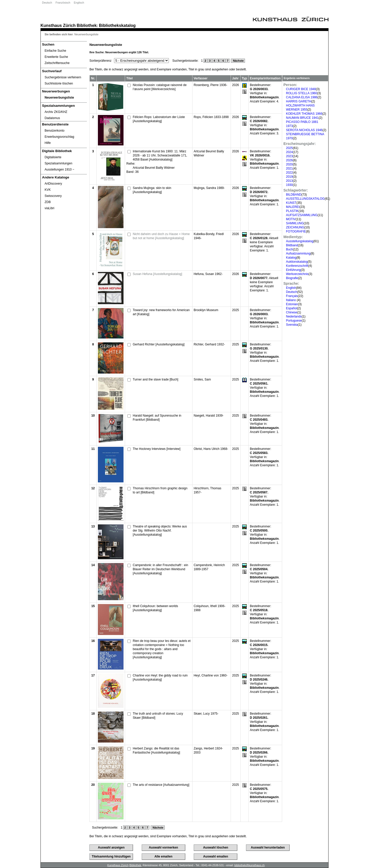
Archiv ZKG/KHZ (56, 112)
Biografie (292, 278)
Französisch (63, 3)
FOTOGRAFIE (296, 231)
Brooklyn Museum (206, 310)
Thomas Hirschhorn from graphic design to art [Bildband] (160, 490)
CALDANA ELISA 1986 (302, 97)
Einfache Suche (55, 51)
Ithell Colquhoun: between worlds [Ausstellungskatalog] (155, 608)
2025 (289, 148)
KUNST (291, 203)
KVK (48, 190)
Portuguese (294, 321)
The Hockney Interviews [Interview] (157, 449)
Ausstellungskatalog (300, 241)
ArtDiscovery (53, 184)
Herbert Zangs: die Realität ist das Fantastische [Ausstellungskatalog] (156, 750)
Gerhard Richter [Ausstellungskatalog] (159, 344)
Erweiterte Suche (56, 57)
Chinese (292, 312)
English (291, 288)
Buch (289, 249)
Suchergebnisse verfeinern (63, 77)
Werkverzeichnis (297, 274)
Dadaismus (52, 118)
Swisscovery (53, 196)
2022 (289, 173)
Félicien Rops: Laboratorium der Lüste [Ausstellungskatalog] (159, 119)
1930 (289, 185)
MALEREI (293, 207)
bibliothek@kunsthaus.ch (249, 865)
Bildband (292, 245)
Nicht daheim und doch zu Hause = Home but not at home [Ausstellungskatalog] (161, 236)
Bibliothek (87, 25)
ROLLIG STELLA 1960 (301, 93)
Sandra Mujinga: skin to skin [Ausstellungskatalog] (152, 190)
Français (292, 296)
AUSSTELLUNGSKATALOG (305, 199)
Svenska (292, 325)
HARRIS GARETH (299, 101)
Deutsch (47, 3)
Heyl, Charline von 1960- (211, 675)
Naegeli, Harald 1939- (209, 416)
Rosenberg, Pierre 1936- (211, 85)
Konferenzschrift (297, 266)
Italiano (291, 300)
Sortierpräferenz (100, 61)
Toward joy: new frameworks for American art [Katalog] (161, 312)
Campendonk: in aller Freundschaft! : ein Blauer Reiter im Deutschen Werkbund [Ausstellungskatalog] (160, 569)
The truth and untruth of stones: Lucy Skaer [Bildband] (158, 716)
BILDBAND (294, 195)
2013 (289, 181)
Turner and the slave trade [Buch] (156, 379)
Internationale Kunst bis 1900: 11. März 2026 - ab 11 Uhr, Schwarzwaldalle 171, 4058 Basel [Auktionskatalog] (160, 155)
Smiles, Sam (202, 379)
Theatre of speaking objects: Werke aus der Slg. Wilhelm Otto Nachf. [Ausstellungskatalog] (160, 531)
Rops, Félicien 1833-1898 (211, 117)
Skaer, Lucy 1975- (206, 714)
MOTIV (291, 219)
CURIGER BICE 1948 (301, 89)
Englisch (79, 3)
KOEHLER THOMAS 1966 (304, 114)
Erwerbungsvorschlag (59, 137)
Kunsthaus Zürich (58, 25)
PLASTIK (292, 211)
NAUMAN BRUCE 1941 (302, 118)
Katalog (291, 258)
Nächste (238, 61)
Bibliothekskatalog (117, 25)
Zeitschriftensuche (57, 63)
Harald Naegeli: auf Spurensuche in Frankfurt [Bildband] (157, 418)
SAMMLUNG (295, 223)
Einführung (293, 270)
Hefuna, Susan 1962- (208, 274)
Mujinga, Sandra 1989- (209, 188)
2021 (289, 168)
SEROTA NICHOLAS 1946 (304, 130)
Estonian (292, 304)
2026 (289, 160)
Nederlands (294, 316)
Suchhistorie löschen (59, 83)
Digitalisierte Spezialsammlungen (58, 160)
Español (291, 308)
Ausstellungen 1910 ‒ (59, 170)
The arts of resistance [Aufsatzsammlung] (161, 785)
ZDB (48, 202)
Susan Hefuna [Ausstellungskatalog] (157, 274)
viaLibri (49, 208)
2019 (289, 177)
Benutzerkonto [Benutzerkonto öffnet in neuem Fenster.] (54, 131)
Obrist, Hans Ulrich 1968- (211, 449)
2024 (289, 152)
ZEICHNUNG (295, 227)
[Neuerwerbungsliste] (64, 98)
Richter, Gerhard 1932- (209, 344)
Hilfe (48, 143)
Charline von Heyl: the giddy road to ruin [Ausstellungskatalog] (160, 678)
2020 (289, 164)
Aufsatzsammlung (298, 253)
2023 (289, 156)
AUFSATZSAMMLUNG (302, 215)
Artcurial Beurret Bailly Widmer (154, 168)
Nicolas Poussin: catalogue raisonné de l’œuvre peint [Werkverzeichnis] (160, 87)
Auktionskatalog (297, 262)
